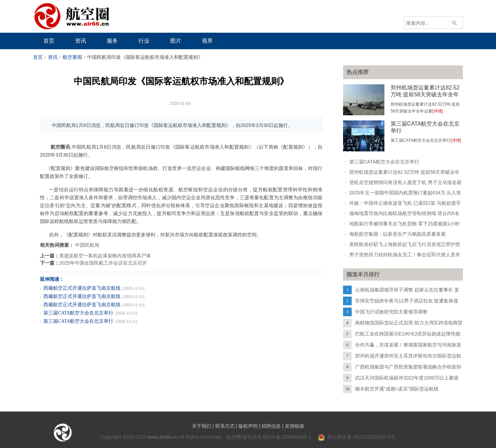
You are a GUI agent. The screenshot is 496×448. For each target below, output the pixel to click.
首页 (38, 57)
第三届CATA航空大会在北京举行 (78, 313)
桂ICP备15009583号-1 (287, 437)
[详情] (438, 111)
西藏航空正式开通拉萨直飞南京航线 (82, 288)
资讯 (53, 57)
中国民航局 (87, 245)
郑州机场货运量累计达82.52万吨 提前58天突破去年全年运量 (425, 94)
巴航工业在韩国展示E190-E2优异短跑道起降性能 (408, 334)
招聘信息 (271, 426)
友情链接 (294, 426)
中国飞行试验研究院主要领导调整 (391, 312)
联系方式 (225, 426)
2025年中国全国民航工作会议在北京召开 (103, 263)
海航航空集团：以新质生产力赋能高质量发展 (397, 234)
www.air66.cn (162, 437)
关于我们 (201, 426)
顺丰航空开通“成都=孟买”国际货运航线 (397, 389)
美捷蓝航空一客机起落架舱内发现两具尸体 (105, 256)
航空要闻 (72, 57)
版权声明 (248, 426)
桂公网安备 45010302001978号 (357, 437)
